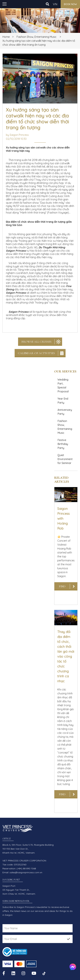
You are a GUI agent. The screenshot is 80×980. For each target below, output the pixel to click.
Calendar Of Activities (36, 353)
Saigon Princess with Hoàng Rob (63, 518)
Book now (70, 4)
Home (6, 37)
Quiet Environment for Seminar (65, 459)
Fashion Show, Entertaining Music (37, 37)
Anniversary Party (65, 412)
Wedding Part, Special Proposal (63, 385)
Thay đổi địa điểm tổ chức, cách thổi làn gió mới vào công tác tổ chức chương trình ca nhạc (66, 656)
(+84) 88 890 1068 (26, 868)
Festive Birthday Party (63, 444)
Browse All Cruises (36, 342)
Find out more (62, 587)
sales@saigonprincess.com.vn (26, 872)
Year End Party (63, 401)
